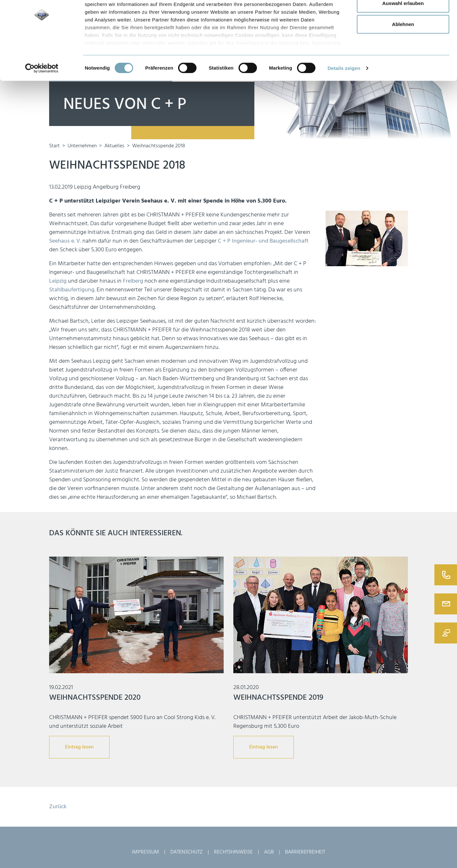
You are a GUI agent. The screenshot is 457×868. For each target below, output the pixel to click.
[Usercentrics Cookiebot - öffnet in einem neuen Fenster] (42, 103)
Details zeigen (344, 103)
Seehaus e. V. (65, 241)
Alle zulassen (403, 17)
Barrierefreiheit (305, 852)
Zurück (58, 807)
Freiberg (133, 281)
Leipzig (58, 281)
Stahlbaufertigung (72, 290)
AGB (269, 852)
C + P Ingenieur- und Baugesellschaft (263, 241)
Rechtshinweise (233, 852)
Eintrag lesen (79, 747)
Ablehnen (403, 59)
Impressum (145, 852)
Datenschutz (186, 852)
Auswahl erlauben (403, 38)
